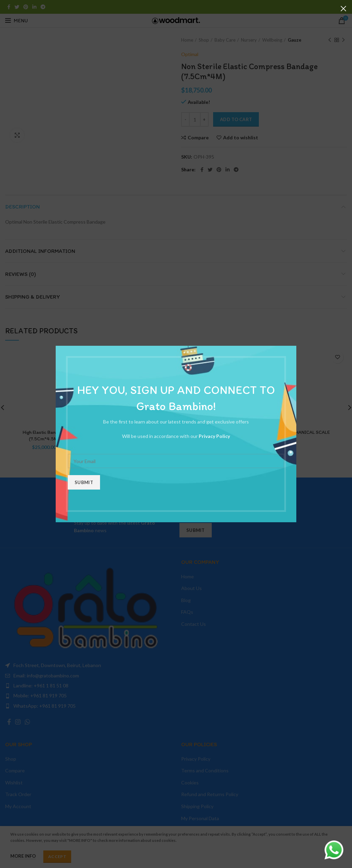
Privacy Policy (214, 436)
